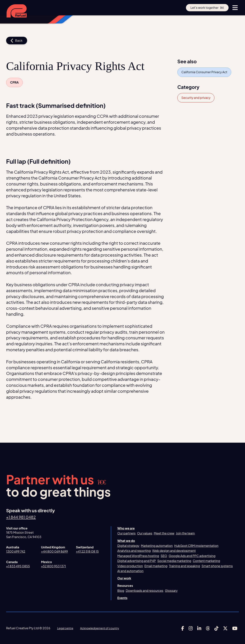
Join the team (185, 533)
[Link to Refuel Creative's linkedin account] (199, 628)
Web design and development (174, 551)
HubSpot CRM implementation (196, 546)
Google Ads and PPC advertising (192, 556)
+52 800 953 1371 (54, 566)
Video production (130, 566)
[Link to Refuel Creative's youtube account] (235, 628)
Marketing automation (157, 546)
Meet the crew (164, 533)
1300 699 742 (16, 551)
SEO (164, 556)
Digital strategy (128, 546)
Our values (145, 533)
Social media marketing (174, 561)
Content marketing (206, 561)
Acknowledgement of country (104, 628)
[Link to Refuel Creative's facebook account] (183, 628)
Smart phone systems (217, 566)
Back (17, 41)
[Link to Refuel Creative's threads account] (208, 628)
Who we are (126, 528)
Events (122, 598)
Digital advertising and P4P (137, 561)
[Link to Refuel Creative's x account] (225, 628)
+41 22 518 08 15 (87, 551)
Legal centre (66, 628)
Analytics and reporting (134, 551)
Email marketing (156, 566)
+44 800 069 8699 (54, 551)
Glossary (171, 591)
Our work (124, 578)
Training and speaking (184, 566)
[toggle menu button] (235, 8)
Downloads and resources (145, 591)
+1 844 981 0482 (23, 517)
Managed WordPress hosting (138, 556)
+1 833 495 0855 (18, 566)
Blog (121, 591)
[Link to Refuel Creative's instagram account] (191, 628)
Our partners (126, 533)
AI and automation (130, 571)
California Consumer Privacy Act (204, 72)
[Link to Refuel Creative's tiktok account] (216, 628)
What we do (126, 541)
